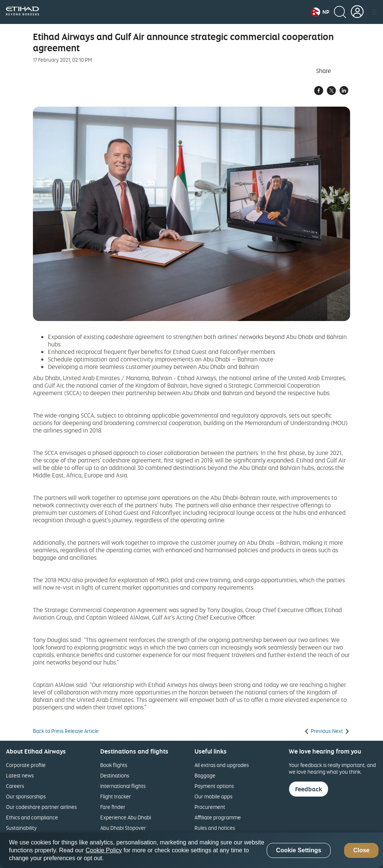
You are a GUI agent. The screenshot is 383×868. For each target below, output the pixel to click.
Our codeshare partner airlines (41, 807)
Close (361, 850)
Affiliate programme (218, 817)
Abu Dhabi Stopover (123, 828)
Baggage (205, 775)
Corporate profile (26, 765)
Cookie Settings (299, 850)
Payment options (214, 786)
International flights (123, 786)
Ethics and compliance (32, 817)
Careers (15, 786)
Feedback (309, 789)
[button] (320, 12)
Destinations (115, 775)
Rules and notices (215, 828)
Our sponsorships (26, 796)
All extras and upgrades (222, 765)
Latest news (20, 775)
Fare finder (113, 807)
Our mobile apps (213, 796)
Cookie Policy (104, 850)
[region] (191, 850)
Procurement (210, 807)
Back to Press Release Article (66, 731)
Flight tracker (116, 796)
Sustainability (21, 828)
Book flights (114, 765)
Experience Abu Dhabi (126, 817)
